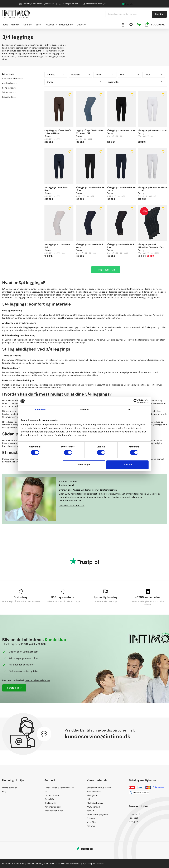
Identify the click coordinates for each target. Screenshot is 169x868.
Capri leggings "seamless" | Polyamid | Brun (58, 132)
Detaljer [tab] (84, 410)
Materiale (80, 75)
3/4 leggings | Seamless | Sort (121, 130)
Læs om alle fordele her (37, 680)
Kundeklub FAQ (52, 795)
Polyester (91, 818)
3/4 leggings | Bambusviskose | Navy (121, 189)
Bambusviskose (94, 792)
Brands (74, 82)
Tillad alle (127, 465)
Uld (88, 799)
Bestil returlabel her (54, 811)
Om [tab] (129, 410)
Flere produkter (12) (106, 270)
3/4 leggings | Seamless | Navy (56, 189)
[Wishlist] (131, 25)
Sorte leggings (9, 88)
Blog (4, 792)
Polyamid (91, 826)
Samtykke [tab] (40, 410)
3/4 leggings (8, 92)
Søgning (159, 14)
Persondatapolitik (53, 807)
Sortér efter (136, 82)
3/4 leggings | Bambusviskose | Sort (90, 189)
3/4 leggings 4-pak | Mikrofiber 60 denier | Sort (151, 246)
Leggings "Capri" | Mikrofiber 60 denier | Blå (90, 132)
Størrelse (56, 75)
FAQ (46, 792)
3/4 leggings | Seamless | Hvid (152, 130)
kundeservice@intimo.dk (98, 736)
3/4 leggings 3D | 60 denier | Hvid (58, 246)
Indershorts (8, 97)
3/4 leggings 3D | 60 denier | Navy (89, 246)
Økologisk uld (93, 795)
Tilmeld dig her (14, 688)
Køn (129, 75)
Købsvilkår (49, 799)
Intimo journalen (10, 788)
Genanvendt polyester (97, 814)
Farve (105, 75)
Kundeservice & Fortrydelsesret (59, 788)
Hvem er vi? (134, 814)
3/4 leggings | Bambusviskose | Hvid (152, 189)
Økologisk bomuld (95, 803)
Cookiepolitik (50, 803)
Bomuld (90, 811)
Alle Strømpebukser (11, 78)
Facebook (134, 818)
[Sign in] (123, 25)
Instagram (134, 822)
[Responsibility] (139, 25)
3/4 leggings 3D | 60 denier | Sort (120, 246)
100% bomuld (93, 807)
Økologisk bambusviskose (99, 788)
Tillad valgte (84, 465)
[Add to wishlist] (70, 95)
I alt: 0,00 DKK (155, 24)
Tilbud (5, 25)
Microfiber (92, 822)
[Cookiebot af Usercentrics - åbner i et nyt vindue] (136, 401)
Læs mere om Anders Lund (72, 505)
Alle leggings (8, 83)
